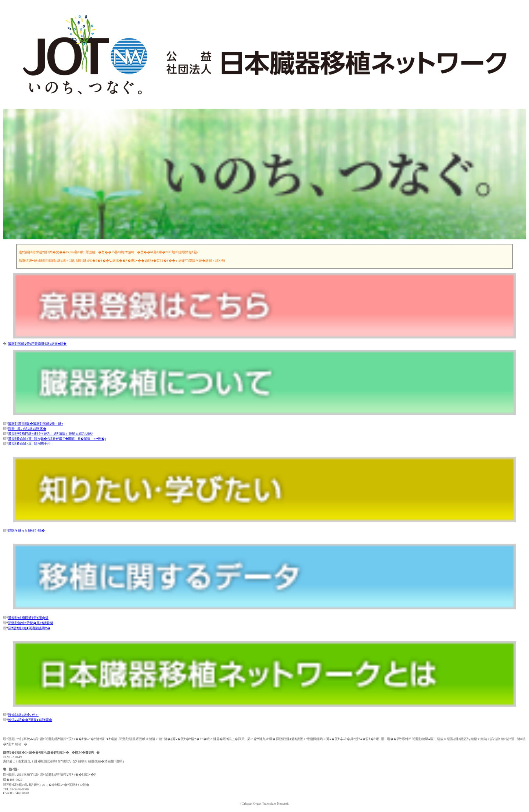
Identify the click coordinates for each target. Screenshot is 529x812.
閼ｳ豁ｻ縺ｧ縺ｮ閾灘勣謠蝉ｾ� (29, 628)
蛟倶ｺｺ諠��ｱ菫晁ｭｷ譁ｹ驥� (30, 720)
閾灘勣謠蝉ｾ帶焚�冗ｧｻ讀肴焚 (31, 623)
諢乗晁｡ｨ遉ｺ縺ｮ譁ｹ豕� (27, 429)
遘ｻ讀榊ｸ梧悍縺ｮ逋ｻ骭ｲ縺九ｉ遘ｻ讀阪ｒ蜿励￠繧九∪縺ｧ (51, 434)
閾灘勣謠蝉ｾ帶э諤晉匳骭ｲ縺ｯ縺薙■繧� (37, 344)
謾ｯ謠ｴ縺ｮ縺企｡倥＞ (23, 715)
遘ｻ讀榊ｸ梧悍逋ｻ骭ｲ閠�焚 (28, 618)
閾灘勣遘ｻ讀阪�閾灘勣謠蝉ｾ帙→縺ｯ (36, 424)
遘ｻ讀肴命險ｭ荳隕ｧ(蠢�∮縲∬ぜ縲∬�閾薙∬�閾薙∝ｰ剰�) (57, 439)
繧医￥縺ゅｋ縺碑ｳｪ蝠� (26, 530)
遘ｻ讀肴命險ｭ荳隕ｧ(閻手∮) (29, 443)
